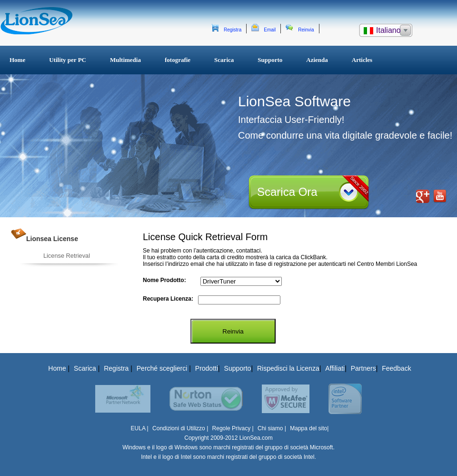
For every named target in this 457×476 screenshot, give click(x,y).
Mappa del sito (308, 428)
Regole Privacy (232, 428)
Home (17, 60)
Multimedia (125, 60)
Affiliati (335, 368)
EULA (138, 428)
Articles (362, 60)
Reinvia (306, 30)
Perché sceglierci (163, 368)
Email (270, 30)
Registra (233, 30)
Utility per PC (68, 60)
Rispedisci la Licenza (288, 368)
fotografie (178, 60)
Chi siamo (270, 428)
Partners (363, 368)
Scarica (224, 60)
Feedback (396, 368)
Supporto (270, 60)
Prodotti (207, 368)
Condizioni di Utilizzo (179, 428)
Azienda (317, 60)
